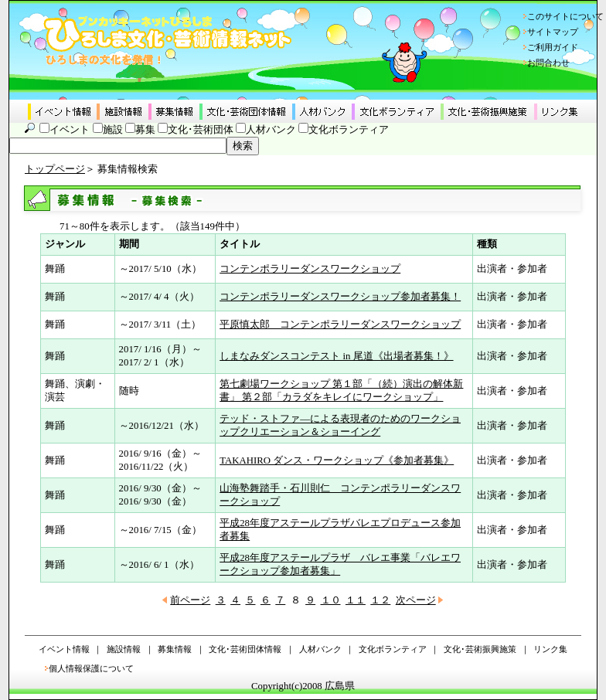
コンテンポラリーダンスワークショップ (310, 269)
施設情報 (124, 649)
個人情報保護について (91, 668)
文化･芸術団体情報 (245, 649)
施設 (113, 130)
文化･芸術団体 (201, 130)
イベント (70, 130)
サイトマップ (553, 32)
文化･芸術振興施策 (480, 649)
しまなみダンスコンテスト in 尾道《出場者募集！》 (336, 356)
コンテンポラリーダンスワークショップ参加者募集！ (340, 297)
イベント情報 (64, 649)
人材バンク (271, 130)
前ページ (190, 600)
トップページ (55, 169)
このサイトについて (565, 16)
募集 (145, 130)
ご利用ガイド (553, 47)
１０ (331, 600)
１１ (356, 600)
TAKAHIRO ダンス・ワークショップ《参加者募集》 (337, 460)
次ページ (416, 600)
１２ (380, 600)
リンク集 (550, 649)
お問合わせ (548, 63)
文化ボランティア (349, 130)
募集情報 (175, 649)
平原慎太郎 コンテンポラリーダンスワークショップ (340, 325)
